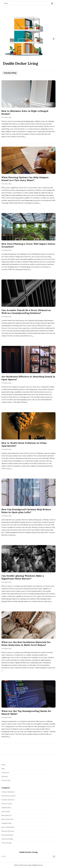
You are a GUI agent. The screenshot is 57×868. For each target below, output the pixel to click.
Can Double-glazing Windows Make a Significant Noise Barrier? (23, 577)
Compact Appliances (8, 792)
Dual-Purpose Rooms (9, 796)
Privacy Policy (6, 780)
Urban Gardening (7, 839)
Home (3, 765)
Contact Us (5, 773)
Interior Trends (7, 804)
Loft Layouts (6, 811)
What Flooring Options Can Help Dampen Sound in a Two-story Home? (25, 179)
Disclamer (5, 776)
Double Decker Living (20, 63)
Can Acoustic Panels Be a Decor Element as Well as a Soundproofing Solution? (26, 312)
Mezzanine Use (7, 815)
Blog (3, 769)
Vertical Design (6, 843)
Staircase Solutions (8, 831)
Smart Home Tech (7, 819)
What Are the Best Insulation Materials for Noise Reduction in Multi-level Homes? (26, 644)
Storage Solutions (7, 835)
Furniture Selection (8, 800)
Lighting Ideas (6, 808)
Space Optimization (8, 827)
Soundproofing (7, 117)
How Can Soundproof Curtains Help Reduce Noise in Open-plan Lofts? (26, 511)
